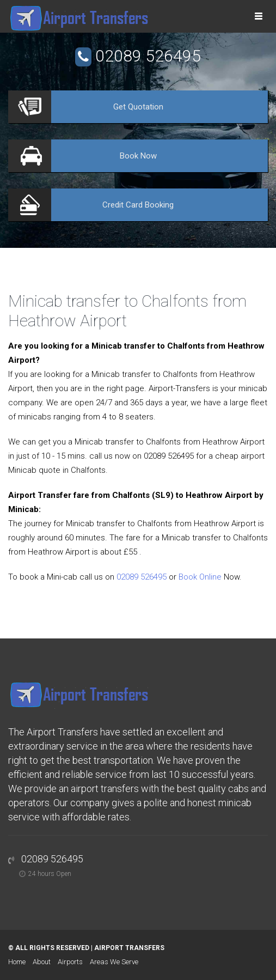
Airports (70, 962)
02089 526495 (148, 56)
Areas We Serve (114, 962)
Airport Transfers (129, 948)
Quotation (138, 107)
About (42, 962)
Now (138, 156)
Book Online (200, 577)
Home (17, 962)
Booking (138, 205)
